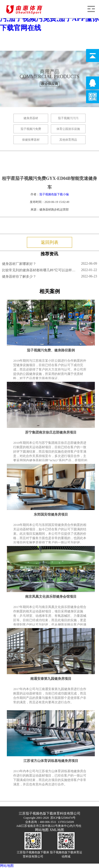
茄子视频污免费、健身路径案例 (51, 350)
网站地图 (42, 830)
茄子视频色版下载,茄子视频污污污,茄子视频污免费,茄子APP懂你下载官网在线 (49, 19)
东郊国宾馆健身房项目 (51, 515)
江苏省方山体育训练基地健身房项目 (51, 761)
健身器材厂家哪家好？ (19, 264)
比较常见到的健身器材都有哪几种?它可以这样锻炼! (39, 270)
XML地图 (57, 830)
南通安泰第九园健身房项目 (51, 679)
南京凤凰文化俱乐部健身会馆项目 (51, 597)
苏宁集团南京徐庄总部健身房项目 (51, 432)
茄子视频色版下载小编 (54, 194)
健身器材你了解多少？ (19, 277)
